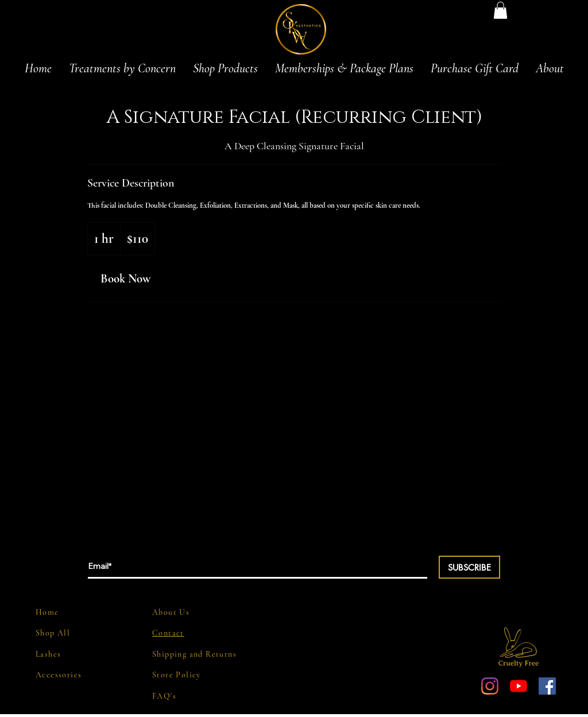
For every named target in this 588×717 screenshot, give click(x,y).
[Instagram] (490, 686)
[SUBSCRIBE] (469, 567)
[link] (125, 279)
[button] (500, 10)
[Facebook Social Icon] (547, 686)
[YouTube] (519, 686)
